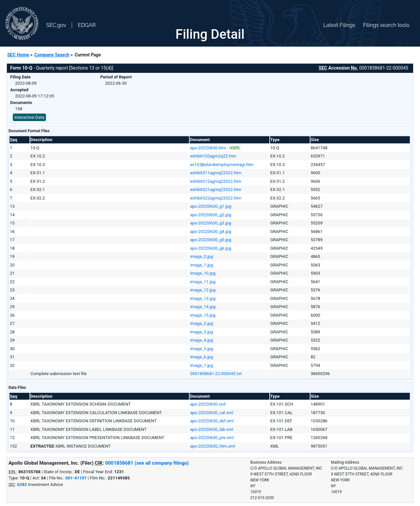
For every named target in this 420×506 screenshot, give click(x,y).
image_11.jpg (203, 282)
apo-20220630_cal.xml (211, 413)
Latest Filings (339, 25)
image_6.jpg (201, 357)
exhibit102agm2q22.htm (213, 156)
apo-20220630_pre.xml (212, 438)
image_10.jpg (203, 273)
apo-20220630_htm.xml (212, 446)
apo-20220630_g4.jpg (210, 232)
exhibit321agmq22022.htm (216, 190)
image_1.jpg (201, 265)
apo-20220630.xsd (208, 404)
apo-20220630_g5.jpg (210, 240)
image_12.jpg (203, 290)
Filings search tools (386, 25)
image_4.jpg (201, 340)
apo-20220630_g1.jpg (210, 206)
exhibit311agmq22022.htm (216, 173)
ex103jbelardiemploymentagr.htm (222, 165)
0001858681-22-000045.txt (216, 374)
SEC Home (18, 55)
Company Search (52, 55)
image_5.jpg (201, 349)
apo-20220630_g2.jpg (210, 215)
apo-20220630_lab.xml (212, 429)
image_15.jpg (203, 315)
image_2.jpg (201, 323)
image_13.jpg (203, 298)
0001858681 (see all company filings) (147, 463)
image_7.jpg (201, 365)
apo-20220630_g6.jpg (210, 248)
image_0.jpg (201, 256)
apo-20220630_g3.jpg (210, 223)
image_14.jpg (203, 307)
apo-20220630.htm (208, 148)
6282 (22, 485)
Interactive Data (29, 117)
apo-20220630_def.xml (212, 421)
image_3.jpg (201, 332)
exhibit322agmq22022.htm (216, 198)
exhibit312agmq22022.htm (216, 181)
